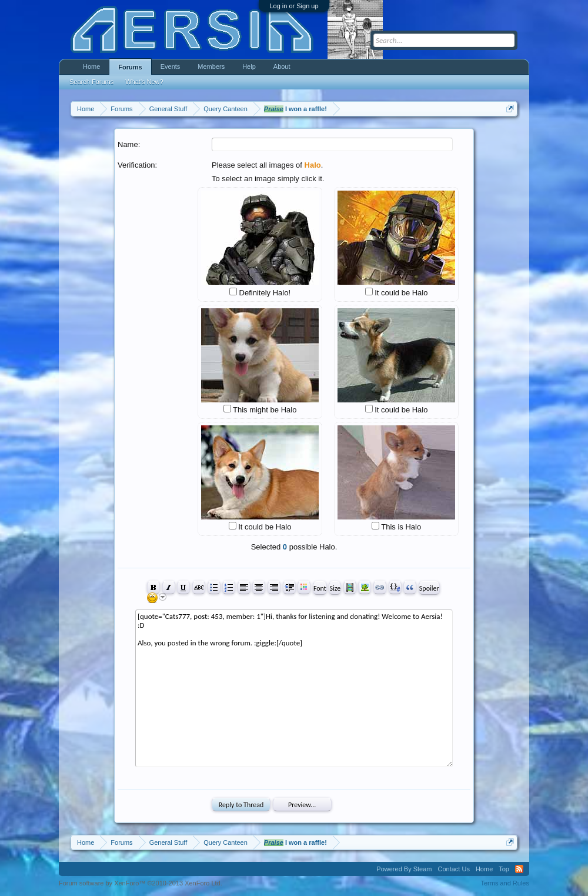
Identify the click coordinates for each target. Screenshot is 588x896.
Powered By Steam (404, 869)
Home (91, 66)
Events (171, 66)
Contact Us (453, 869)
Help (249, 66)
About (282, 66)
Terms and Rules (505, 883)
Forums (130, 67)
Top (504, 869)
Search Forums (91, 82)
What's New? (144, 82)
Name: (129, 144)
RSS (519, 869)
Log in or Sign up (294, 6)
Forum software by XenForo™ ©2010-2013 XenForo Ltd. (141, 883)
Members (211, 66)
